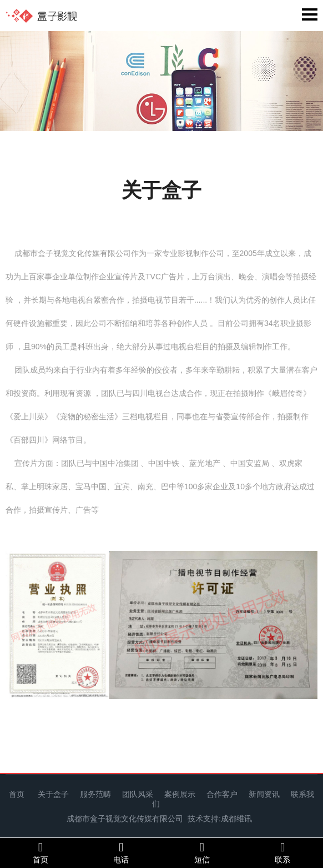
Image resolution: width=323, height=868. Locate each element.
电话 (122, 852)
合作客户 (222, 794)
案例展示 (180, 794)
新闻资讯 (264, 794)
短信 (202, 852)
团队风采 (138, 794)
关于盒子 (53, 794)
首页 (17, 794)
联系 (283, 852)
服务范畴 (95, 794)
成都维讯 (236, 819)
